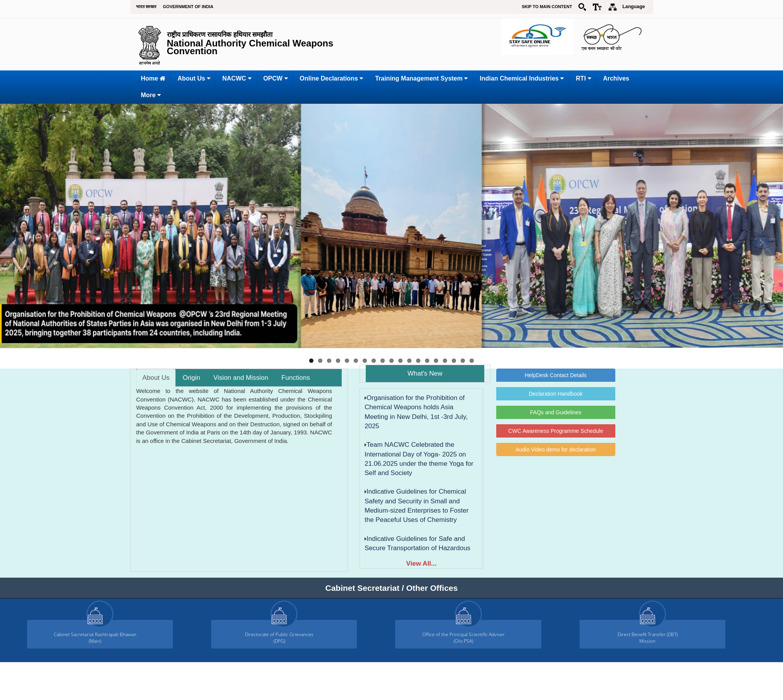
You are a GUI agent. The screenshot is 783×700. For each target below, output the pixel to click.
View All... (421, 564)
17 (454, 361)
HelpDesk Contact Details (556, 375)
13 (418, 361)
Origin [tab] (191, 378)
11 (400, 361)
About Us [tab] (156, 378)
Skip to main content (547, 7)
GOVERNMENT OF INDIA (188, 7)
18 (463, 361)
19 (472, 361)
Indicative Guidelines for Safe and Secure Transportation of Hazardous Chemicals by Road (417, 548)
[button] (15, 242)
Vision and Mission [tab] (241, 378)
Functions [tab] (296, 378)
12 (409, 361)
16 (445, 361)
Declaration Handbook (556, 394)
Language (634, 7)
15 (436, 361)
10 (391, 361)
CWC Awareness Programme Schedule (556, 431)
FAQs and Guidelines (556, 412)
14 (427, 361)
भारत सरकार (146, 7)
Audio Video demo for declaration (556, 450)
